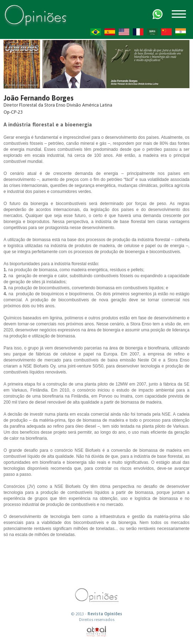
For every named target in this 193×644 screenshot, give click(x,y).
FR (138, 32)
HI (181, 32)
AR (152, 32)
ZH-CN (166, 32)
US (124, 32)
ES (110, 32)
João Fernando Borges (39, 98)
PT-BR (96, 32)
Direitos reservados (97, 620)
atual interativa (97, 631)
